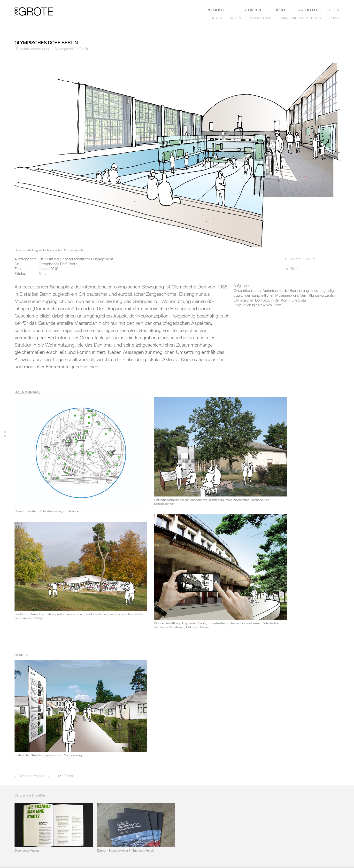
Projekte (216, 10)
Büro (280, 10)
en (337, 10)
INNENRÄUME (261, 18)
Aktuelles (308, 10)
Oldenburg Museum (28, 850)
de (329, 10)
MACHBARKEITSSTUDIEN (301, 18)
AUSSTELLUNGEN (226, 18)
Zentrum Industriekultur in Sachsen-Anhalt (125, 850)
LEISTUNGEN (250, 10)
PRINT (334, 18)
